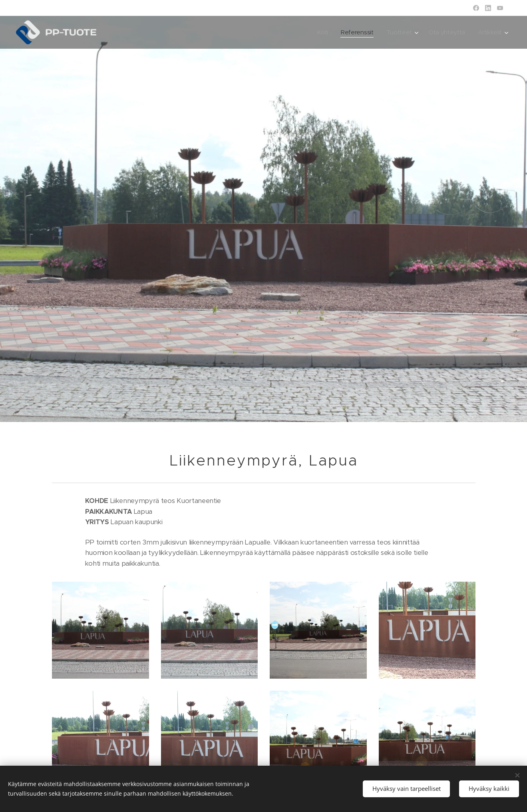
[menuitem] (319, 32)
